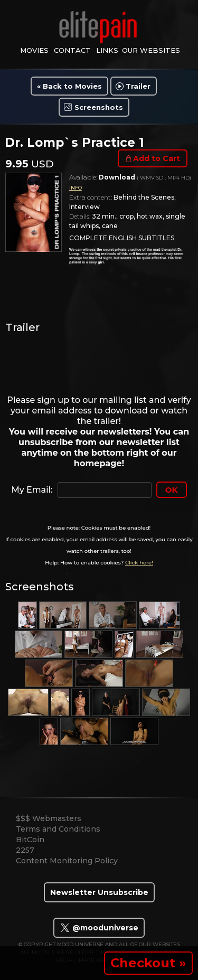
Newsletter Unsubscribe (99, 892)
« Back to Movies (69, 86)
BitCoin (30, 840)
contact (72, 50)
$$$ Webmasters (49, 818)
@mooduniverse (99, 928)
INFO (76, 188)
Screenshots (99, 107)
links (107, 50)
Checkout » (148, 963)
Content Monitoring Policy (67, 861)
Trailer (138, 86)
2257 (25, 850)
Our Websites (151, 50)
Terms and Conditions (58, 829)
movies (34, 50)
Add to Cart (157, 158)
